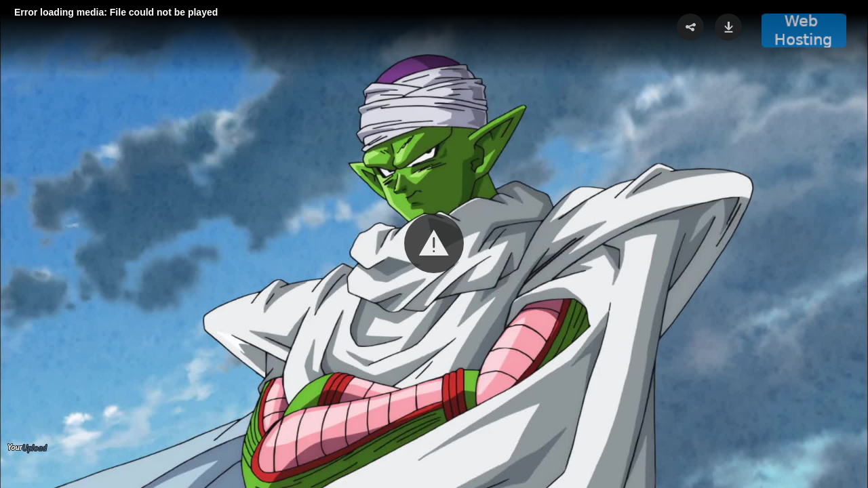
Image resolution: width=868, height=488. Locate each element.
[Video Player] (434, 244)
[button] (434, 243)
